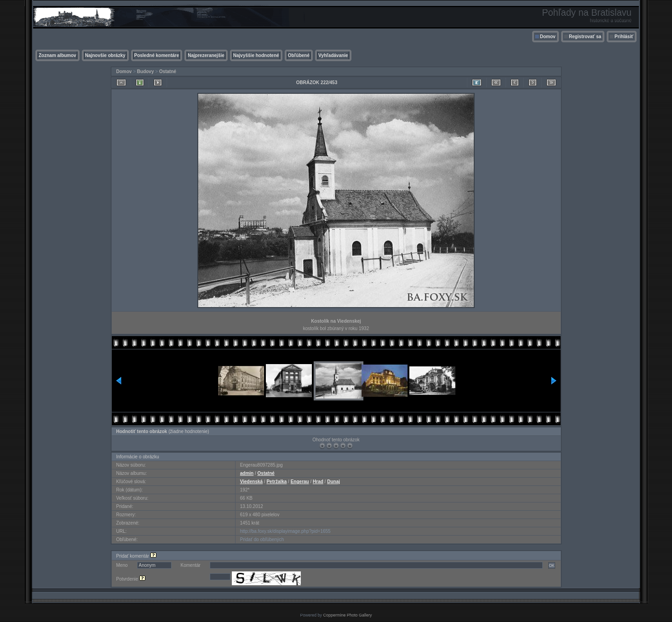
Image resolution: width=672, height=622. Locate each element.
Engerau (300, 482)
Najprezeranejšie (206, 55)
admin (247, 473)
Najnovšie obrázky (105, 55)
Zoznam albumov (57, 55)
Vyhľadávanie (333, 55)
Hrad (318, 482)
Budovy (146, 71)
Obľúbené (299, 55)
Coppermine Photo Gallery (347, 615)
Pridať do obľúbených (262, 539)
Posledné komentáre (157, 55)
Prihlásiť (624, 37)
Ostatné (168, 71)
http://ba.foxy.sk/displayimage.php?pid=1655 (285, 531)
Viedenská (251, 482)
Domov (548, 37)
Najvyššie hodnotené (256, 55)
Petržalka (276, 482)
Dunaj (333, 482)
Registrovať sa (585, 37)
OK (551, 565)
